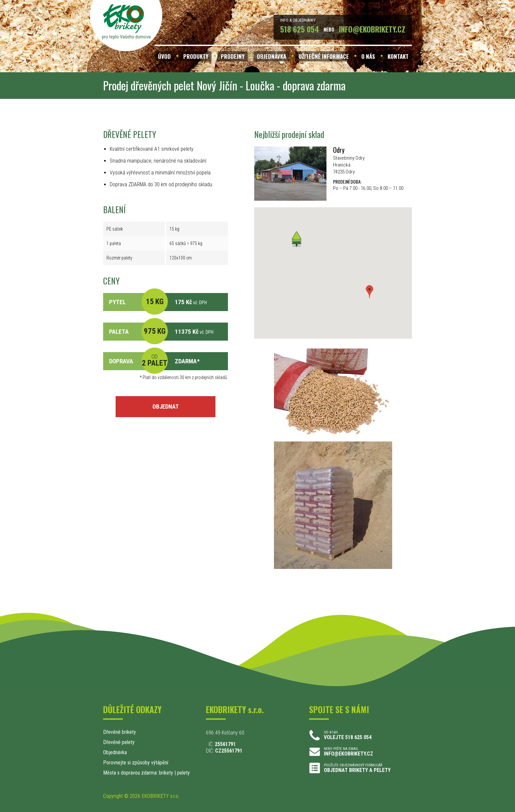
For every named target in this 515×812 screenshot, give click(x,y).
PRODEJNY (233, 56)
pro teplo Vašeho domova (126, 37)
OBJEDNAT (166, 406)
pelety (183, 773)
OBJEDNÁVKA (271, 56)
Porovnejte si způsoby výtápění (136, 763)
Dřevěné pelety (119, 742)
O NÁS (368, 56)
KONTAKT (398, 56)
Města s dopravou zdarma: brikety (138, 773)
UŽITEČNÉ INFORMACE (324, 56)
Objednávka (115, 752)
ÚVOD (164, 56)
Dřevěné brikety (120, 732)
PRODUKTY (196, 56)
